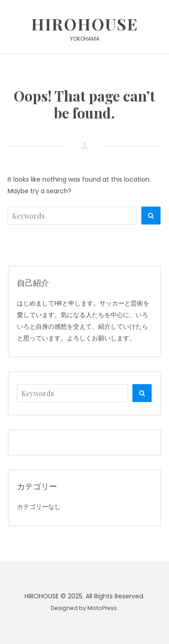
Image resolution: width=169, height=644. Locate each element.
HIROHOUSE (85, 24)
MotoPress (102, 608)
